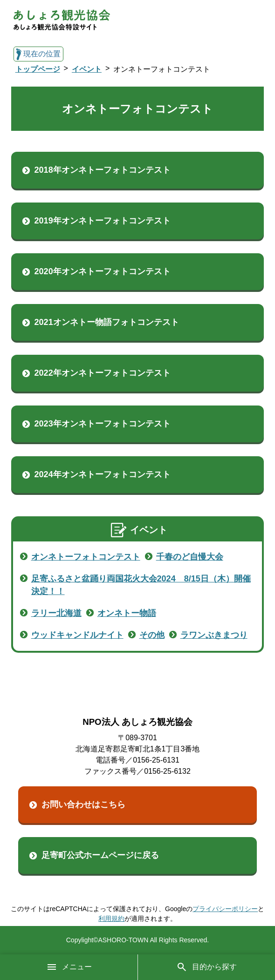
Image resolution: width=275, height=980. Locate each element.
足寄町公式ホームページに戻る (100, 855)
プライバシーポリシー (225, 909)
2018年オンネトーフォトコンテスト (103, 170)
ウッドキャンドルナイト (77, 635)
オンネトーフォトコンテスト (86, 557)
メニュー (69, 967)
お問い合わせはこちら (83, 804)
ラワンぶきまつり (214, 635)
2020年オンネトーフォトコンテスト (103, 271)
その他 (152, 635)
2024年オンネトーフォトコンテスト (103, 474)
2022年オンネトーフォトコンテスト (103, 373)
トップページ (38, 69)
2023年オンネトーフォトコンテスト (103, 424)
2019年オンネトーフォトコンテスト (103, 221)
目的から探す (206, 967)
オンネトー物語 (127, 613)
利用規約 (111, 919)
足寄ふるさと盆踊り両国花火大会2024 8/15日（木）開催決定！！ (141, 585)
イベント (87, 69)
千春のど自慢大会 (190, 557)
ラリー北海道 (56, 613)
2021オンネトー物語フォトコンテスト (107, 322)
